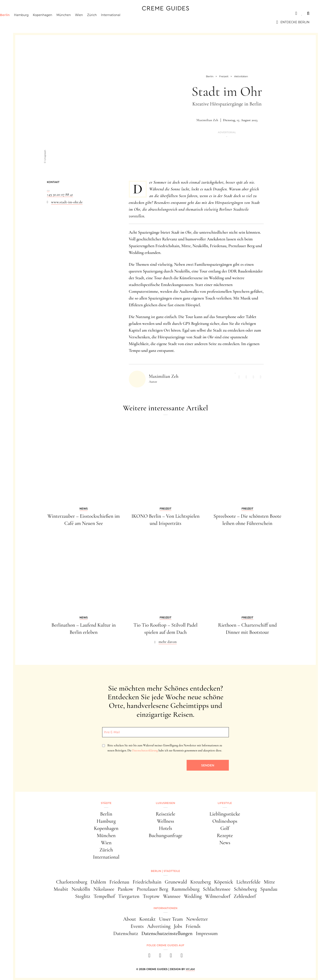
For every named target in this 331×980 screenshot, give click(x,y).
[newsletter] (182, 957)
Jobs (178, 926)
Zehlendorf (245, 896)
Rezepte (225, 836)
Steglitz (83, 896)
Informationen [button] (165, 908)
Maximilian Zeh (207, 120)
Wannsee (172, 896)
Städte (28, 13)
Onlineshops (225, 821)
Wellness (165, 821)
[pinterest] (171, 957)
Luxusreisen (54, 13)
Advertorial (227, 132)
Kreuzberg (201, 882)
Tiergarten (129, 896)
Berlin (26, 22)
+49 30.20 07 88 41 (60, 194)
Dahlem (98, 882)
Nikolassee (104, 889)
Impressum (207, 933)
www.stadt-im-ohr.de (67, 202)
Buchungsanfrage (165, 836)
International (132, 22)
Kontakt (147, 919)
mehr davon (168, 642)
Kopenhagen (64, 22)
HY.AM (190, 969)
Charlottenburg (72, 882)
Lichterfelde (248, 882)
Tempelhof (104, 896)
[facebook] (149, 957)
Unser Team (171, 919)
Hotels (165, 828)
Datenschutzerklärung (145, 750)
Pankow (125, 889)
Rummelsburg (186, 889)
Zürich (114, 22)
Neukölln (81, 889)
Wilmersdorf (218, 896)
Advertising (159, 926)
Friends (193, 926)
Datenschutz (126, 933)
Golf (225, 828)
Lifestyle (82, 13)
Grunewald (176, 882)
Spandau (269, 889)
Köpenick (224, 882)
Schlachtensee (217, 889)
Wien (101, 22)
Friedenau (119, 882)
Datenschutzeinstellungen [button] (167, 933)
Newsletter (197, 919)
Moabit (61, 889)
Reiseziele (165, 814)
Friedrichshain (147, 882)
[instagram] (160, 957)
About (130, 919)
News (225, 843)
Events (137, 926)
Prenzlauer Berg (153, 889)
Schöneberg (245, 889)
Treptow (151, 896)
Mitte (269, 882)
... (48, 189)
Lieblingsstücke (225, 814)
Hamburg (43, 22)
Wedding (193, 896)
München (85, 22)
